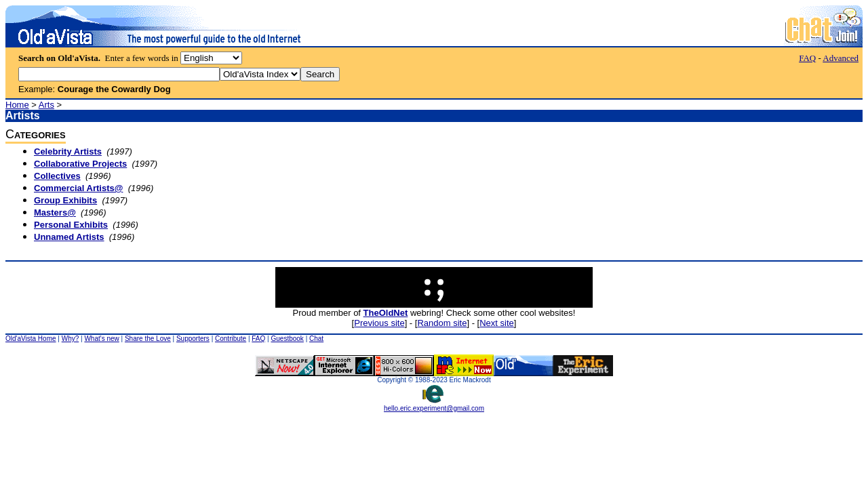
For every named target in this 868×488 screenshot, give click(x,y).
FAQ (807, 58)
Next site (497, 323)
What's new (101, 339)
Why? (71, 339)
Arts (46, 105)
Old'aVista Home (31, 339)
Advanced (841, 58)
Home (17, 105)
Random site (442, 323)
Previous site (379, 323)
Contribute (231, 339)
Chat (316, 339)
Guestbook (287, 339)
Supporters (193, 339)
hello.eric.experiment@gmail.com (434, 405)
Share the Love (148, 339)
